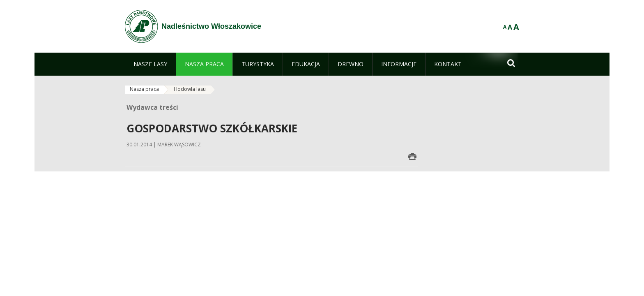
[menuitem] (150, 64)
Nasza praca (144, 89)
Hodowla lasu (190, 89)
